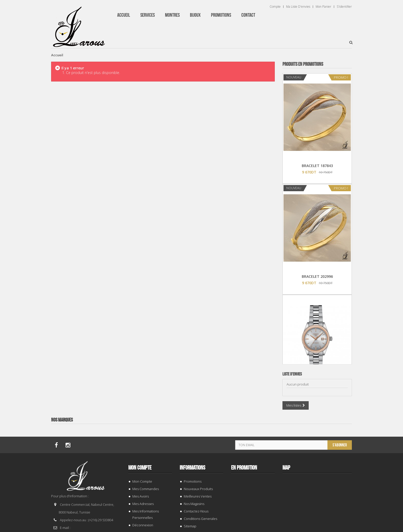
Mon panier (323, 7)
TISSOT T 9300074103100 (317, 387)
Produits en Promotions (303, 64)
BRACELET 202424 (317, 498)
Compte (275, 7)
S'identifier (344, 7)
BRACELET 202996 (317, 276)
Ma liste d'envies (298, 7)
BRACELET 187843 (317, 166)
